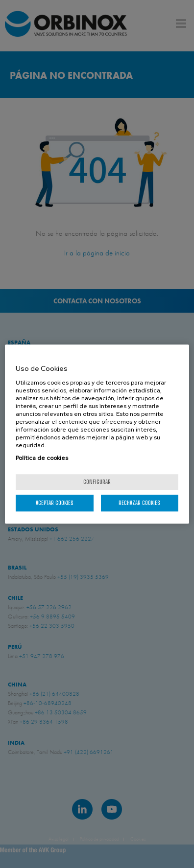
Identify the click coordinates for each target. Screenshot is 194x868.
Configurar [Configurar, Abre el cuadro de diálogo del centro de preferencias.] (97, 482)
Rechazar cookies (139, 503)
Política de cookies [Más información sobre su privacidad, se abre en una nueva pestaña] (42, 458)
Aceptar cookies (55, 503)
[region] (97, 434)
